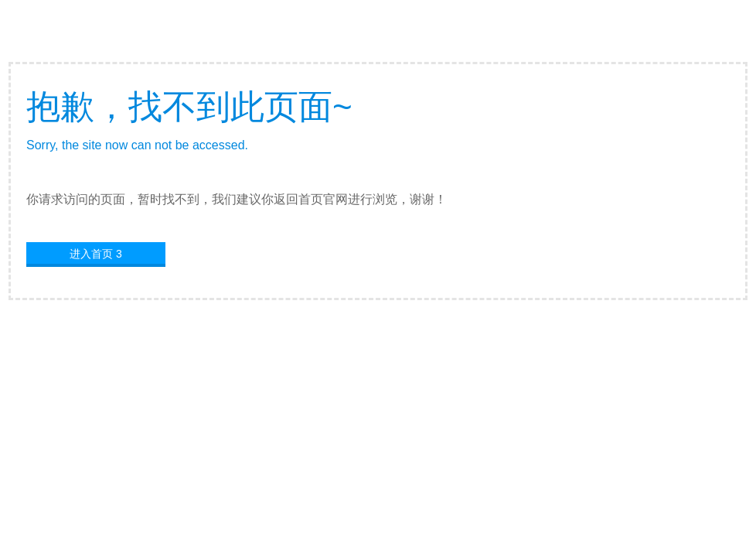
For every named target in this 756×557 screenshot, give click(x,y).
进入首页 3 (96, 254)
